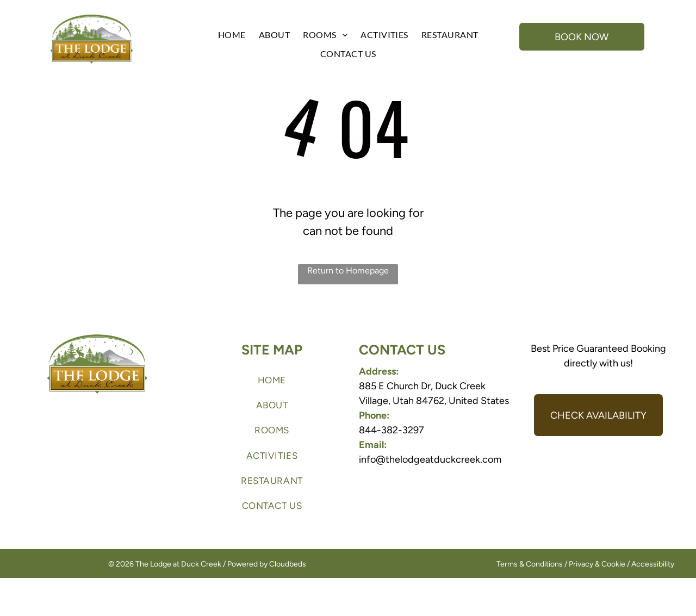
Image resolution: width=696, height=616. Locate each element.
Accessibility (653, 564)
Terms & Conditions (530, 564)
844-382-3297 (391, 430)
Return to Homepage (348, 270)
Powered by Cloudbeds (267, 564)
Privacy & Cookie (597, 564)
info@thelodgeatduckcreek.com (430, 459)
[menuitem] (232, 35)
